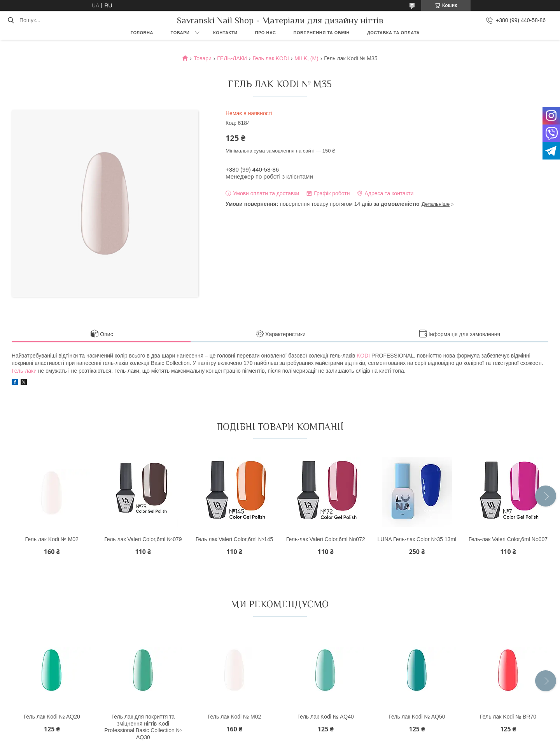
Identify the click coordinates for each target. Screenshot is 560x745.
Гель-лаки (24, 371)
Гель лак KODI (271, 58)
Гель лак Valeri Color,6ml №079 (143, 539)
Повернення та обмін (322, 33)
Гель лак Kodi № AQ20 (52, 717)
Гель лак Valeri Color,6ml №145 (234, 539)
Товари (180, 33)
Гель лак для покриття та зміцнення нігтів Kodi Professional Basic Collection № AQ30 (143, 727)
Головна (142, 33)
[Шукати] (11, 20)
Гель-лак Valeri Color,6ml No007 (508, 539)
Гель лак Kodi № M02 (52, 539)
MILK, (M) (306, 58)
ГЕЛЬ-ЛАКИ (232, 58)
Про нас (266, 33)
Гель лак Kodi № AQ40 (326, 717)
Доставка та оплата (393, 33)
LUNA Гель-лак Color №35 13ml (417, 539)
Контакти (225, 33)
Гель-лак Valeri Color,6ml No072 (326, 539)
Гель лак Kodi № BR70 (508, 717)
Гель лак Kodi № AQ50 (417, 717)
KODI (363, 356)
